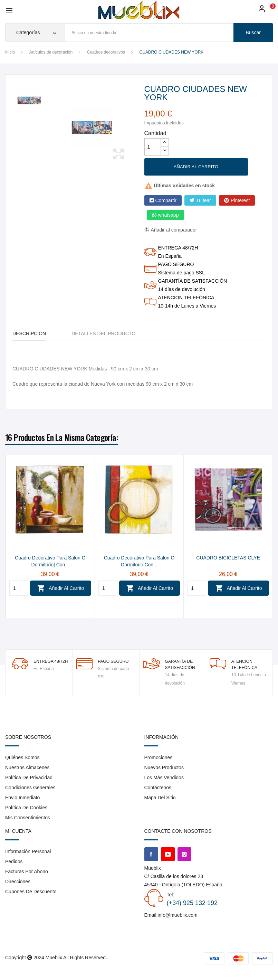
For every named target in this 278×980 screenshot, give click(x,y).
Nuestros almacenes (27, 767)
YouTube (168, 854)
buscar (253, 32)
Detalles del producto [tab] (103, 333)
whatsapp (169, 215)
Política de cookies (26, 808)
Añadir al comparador (174, 230)
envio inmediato (22, 798)
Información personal (28, 851)
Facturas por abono (27, 871)
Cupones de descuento (31, 892)
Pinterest (240, 200)
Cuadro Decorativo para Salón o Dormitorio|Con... (139, 561)
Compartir (166, 200)
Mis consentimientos (28, 818)
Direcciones (18, 882)
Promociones (159, 757)
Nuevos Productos (164, 767)
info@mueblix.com (177, 915)
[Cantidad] (153, 147)
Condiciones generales (30, 788)
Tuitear (204, 200)
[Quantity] (19, 588)
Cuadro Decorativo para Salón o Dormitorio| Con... (50, 561)
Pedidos (14, 861)
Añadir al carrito (196, 167)
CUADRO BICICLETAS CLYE (228, 558)
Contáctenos (158, 788)
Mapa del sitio (160, 798)
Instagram (184, 854)
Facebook (151, 854)
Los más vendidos (164, 778)
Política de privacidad (29, 778)
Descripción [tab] (29, 333)
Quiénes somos (22, 757)
